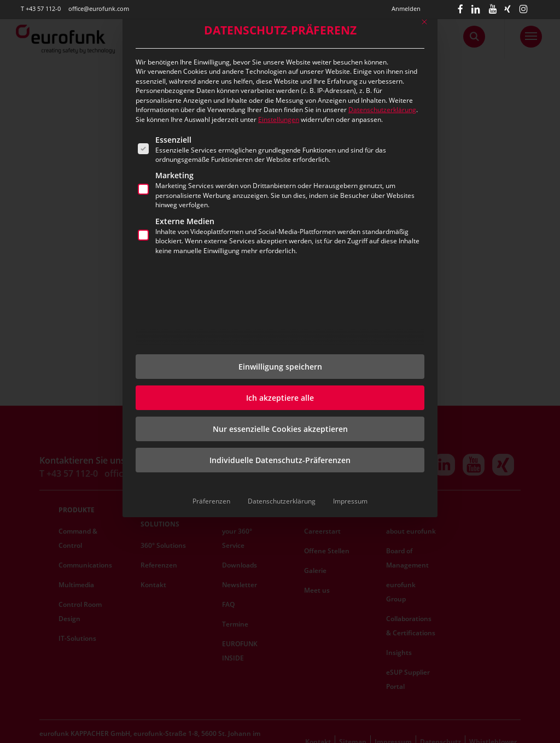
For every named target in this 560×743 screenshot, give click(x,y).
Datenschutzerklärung (382, 110)
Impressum (350, 501)
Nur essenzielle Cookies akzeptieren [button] (280, 429)
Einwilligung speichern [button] (280, 367)
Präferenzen (211, 501)
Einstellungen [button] (279, 119)
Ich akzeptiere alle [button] (280, 398)
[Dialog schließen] (424, 22)
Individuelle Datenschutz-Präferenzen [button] (280, 460)
